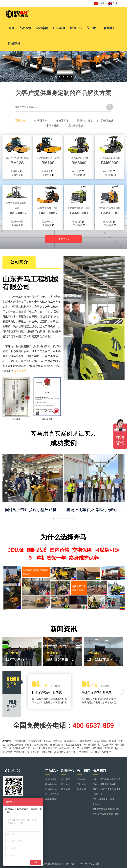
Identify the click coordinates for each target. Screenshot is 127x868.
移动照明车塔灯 (49, 317)
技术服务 (36, 748)
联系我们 (109, 28)
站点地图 (95, 864)
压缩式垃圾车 (57, 745)
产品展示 (25, 28)
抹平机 (54, 322)
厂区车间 (59, 28)
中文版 (99, 3)
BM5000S (48, 210)
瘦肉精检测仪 (41, 745)
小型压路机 (19, 121)
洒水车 (76, 748)
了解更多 (16, 175)
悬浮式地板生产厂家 (20, 748)
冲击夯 (33, 322)
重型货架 (86, 748)
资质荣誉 (82, 789)
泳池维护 (7, 752)
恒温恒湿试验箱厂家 (76, 745)
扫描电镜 (108, 748)
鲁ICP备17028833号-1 (77, 864)
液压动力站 (9, 322)
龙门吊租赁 (33, 752)
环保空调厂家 (50, 748)
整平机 (6, 326)
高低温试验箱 (100, 741)
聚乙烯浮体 (107, 745)
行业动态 (66, 784)
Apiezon (119, 748)
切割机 (43, 322)
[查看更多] (21, 371)
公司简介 (82, 779)
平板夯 (22, 322)
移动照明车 (41, 121)
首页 (11, 28)
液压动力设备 (85, 121)
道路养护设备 (76, 126)
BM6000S (110, 160)
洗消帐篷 (58, 741)
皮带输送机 (21, 741)
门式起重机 (46, 752)
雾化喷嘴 (97, 748)
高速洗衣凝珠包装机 (65, 752)
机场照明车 (62, 121)
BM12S (17, 160)
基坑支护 (106, 752)
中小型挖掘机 (51, 126)
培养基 (113, 741)
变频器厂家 (94, 745)
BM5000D (110, 210)
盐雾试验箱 (70, 741)
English (114, 3)
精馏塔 (28, 745)
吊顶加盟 (95, 752)
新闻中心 (76, 28)
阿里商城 (14, 44)
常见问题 (66, 789)
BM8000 (79, 160)
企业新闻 (66, 779)
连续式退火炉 (35, 741)
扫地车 (47, 741)
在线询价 (15, 171)
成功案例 (42, 28)
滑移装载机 (108, 121)
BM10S (48, 160)
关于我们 (93, 28)
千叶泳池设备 (85, 741)
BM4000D (79, 210)
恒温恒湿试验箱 (15, 745)
